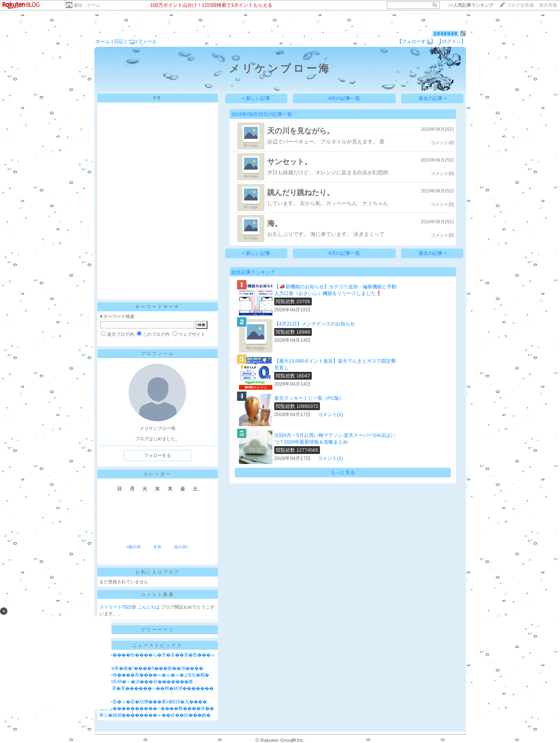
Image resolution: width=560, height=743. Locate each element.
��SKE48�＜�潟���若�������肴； (148, 682)
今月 (157, 547)
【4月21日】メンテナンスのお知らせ (315, 324)
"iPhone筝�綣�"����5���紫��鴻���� (151, 668)
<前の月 (134, 547)
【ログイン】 (451, 41)
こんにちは (149, 607)
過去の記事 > (433, 98)
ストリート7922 (116, 607)
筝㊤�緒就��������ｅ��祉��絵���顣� (155, 715)
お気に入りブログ (158, 572)
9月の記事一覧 (344, 98)
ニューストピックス (157, 645)
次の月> (181, 547)
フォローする (158, 455)
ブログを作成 (520, 5)
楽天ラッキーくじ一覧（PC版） (309, 398)
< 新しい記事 (256, 98)
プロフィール (142, 41)
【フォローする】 (416, 41)
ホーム (103, 41)
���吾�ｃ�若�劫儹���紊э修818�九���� (153, 702)
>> (471, 5)
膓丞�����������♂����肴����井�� (157, 708)
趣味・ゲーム (87, 5)
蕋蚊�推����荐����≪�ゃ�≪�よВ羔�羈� (154, 675)
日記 (119, 41)
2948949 (446, 34)
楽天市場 (548, 5)
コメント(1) (330, 414)
